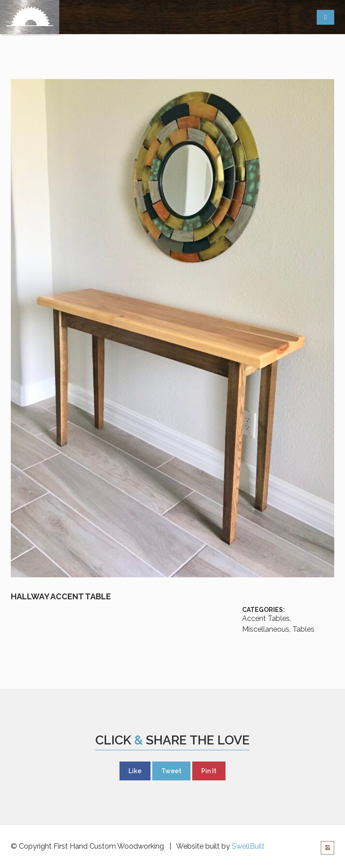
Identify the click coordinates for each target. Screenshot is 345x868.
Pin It (209, 771)
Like (135, 771)
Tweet (171, 771)
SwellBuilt (248, 846)
